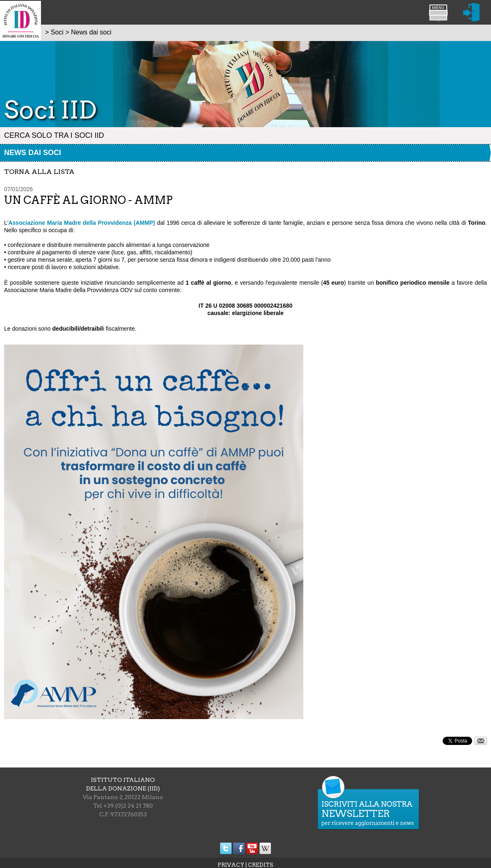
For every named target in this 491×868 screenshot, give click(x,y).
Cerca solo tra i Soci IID (54, 135)
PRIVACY (231, 865)
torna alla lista (39, 172)
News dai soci (33, 153)
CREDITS (261, 865)
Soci (57, 32)
